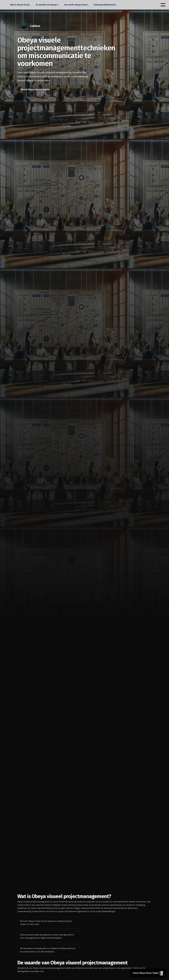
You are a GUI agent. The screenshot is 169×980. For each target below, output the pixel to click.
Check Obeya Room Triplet (35, 90)
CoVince (35, 26)
